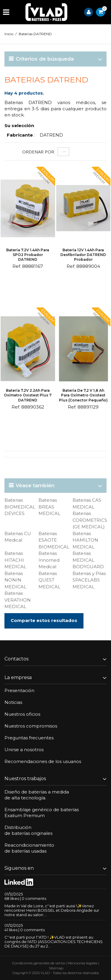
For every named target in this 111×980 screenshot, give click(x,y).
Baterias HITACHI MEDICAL (15, 560)
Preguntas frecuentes (29, 738)
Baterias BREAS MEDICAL (49, 507)
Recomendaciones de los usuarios (43, 761)
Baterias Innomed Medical (49, 560)
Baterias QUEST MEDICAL (49, 580)
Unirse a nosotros (24, 750)
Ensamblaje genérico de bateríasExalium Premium (42, 813)
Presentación (19, 690)
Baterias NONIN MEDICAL (15, 580)
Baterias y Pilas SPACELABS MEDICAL (89, 580)
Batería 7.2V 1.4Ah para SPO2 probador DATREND (28, 255)
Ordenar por (38, 152)
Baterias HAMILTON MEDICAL (85, 540)
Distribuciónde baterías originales (28, 830)
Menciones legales (82, 963)
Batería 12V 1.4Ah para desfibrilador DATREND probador (83, 255)
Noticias (13, 702)
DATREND (51, 135)
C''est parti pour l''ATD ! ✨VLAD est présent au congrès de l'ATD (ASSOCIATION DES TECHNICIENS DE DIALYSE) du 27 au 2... (54, 942)
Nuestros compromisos (31, 726)
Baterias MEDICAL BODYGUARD (88, 560)
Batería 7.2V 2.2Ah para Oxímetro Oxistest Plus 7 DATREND (28, 395)
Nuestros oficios (22, 714)
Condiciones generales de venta (38, 963)
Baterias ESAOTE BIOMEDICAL (54, 540)
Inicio (9, 34)
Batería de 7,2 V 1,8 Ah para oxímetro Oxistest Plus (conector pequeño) (83, 395)
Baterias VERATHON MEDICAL (18, 600)
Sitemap (56, 968)
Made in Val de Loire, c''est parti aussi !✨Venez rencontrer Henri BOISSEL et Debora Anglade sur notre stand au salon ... (52, 910)
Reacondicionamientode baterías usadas (29, 848)
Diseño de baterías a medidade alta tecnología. (37, 795)
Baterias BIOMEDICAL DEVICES (20, 507)
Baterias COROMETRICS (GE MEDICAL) (90, 520)
